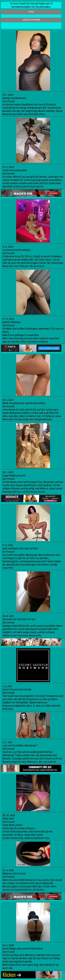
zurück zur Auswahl (31, 20)
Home (31, 12)
